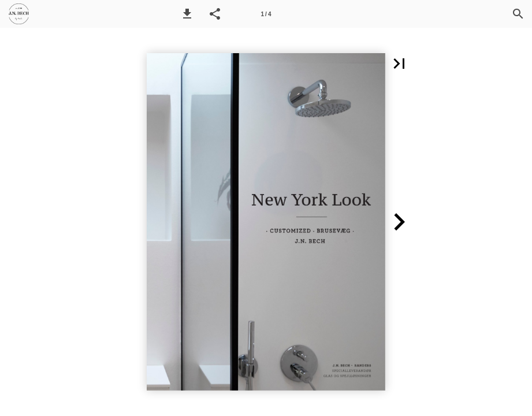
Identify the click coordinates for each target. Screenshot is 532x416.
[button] (187, 14)
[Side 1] (266, 14)
